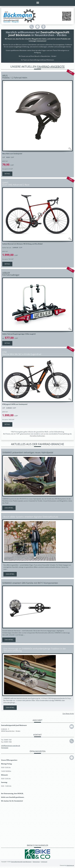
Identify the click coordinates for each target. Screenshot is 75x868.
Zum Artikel (9, 508)
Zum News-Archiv (68, 713)
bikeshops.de (70, 865)
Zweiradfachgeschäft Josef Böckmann (21, 862)
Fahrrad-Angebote (51, 67)
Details (7, 174)
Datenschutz (36, 862)
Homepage (5, 748)
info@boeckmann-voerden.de (11, 745)
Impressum (44, 862)
